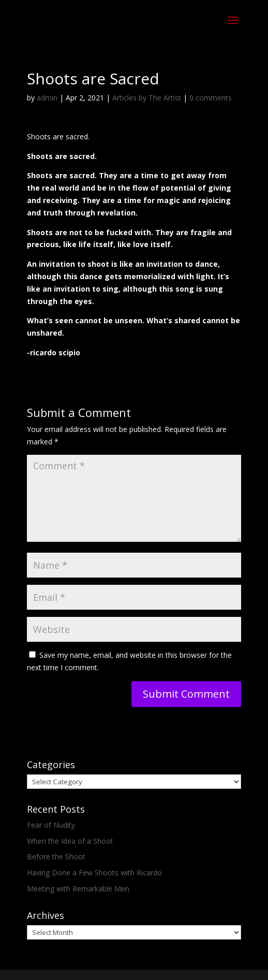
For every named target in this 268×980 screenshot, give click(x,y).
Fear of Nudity (51, 825)
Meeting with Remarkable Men (78, 889)
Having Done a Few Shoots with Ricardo (94, 873)
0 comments (211, 98)
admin (47, 98)
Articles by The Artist (147, 98)
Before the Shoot (56, 856)
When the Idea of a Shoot (70, 841)
